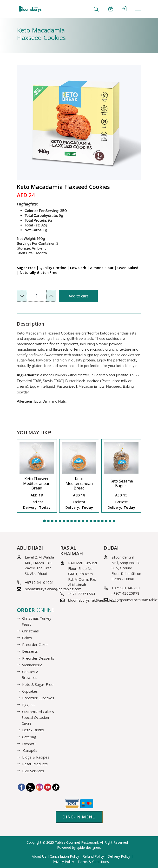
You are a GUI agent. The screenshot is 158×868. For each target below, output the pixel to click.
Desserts (30, 651)
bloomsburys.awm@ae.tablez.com (53, 589)
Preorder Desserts (38, 658)
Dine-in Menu (79, 817)
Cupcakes (30, 691)
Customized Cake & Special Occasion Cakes (38, 717)
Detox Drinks (33, 730)
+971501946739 (126, 588)
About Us (39, 856)
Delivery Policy (119, 856)
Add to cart (78, 296)
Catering (29, 737)
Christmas (30, 631)
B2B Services (33, 771)
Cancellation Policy (64, 856)
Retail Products (35, 764)
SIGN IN (124, 9)
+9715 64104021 (39, 582)
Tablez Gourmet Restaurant (77, 842)
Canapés (30, 750)
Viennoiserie (32, 665)
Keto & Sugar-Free (38, 684)
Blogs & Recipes (36, 757)
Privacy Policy (63, 862)
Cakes (27, 638)
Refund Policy (93, 856)
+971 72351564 (82, 594)
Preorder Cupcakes (38, 698)
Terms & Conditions (93, 862)
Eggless (29, 705)
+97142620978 (126, 593)
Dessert (29, 744)
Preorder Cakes (35, 644)
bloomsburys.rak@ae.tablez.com (95, 600)
